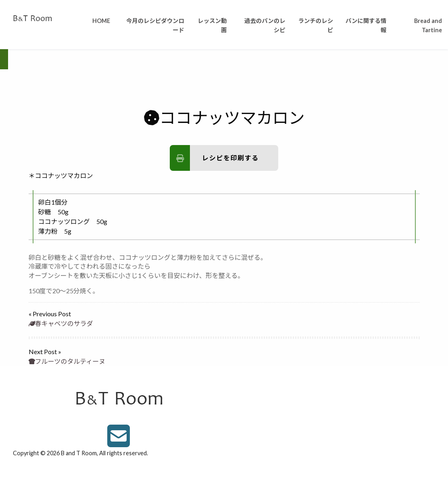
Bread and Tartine (428, 25)
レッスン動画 (212, 25)
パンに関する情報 (366, 25)
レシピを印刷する (214, 158)
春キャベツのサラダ (61, 323)
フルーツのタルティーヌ (67, 361)
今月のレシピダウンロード (155, 25)
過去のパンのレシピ (265, 25)
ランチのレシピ (316, 25)
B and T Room (79, 453)
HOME (101, 21)
